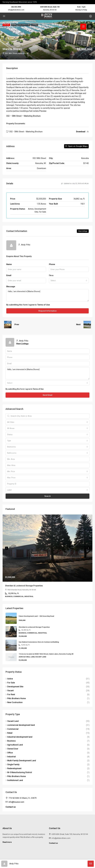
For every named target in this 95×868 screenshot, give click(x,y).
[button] (47, 40)
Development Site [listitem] (14, 687)
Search (48, 496)
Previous (7, 548)
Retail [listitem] (9, 733)
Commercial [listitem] (12, 729)
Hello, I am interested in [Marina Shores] (47, 295)
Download (82, 132)
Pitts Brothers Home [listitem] (16, 698)
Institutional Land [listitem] (14, 780)
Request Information (48, 311)
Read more (7, 842)
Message (11, 287)
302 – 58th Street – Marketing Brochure (23, 116)
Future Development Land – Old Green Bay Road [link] (36, 616)
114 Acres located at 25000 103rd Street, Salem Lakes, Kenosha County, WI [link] (46, 654)
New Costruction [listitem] (14, 702)
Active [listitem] (9, 679)
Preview (43, 111)
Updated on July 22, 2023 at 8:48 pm (75, 184)
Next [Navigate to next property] (78, 324)
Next (88, 548)
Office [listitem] (9, 753)
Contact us (11, 807)
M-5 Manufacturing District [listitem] (19, 772)
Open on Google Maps (76, 146)
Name (9, 264)
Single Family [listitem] (12, 765)
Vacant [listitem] (10, 691)
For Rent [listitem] (10, 695)
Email (9, 275)
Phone (52, 264)
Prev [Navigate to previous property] (17, 324)
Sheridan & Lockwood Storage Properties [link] (24, 586)
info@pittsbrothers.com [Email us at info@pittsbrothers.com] (61, 838)
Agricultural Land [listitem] (14, 745)
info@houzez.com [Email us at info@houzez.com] (16, 802)
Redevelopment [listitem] (13, 768)
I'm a (51, 275)
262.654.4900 (16, 7)
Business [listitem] (11, 741)
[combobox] (69, 281)
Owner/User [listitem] (12, 749)
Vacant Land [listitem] (12, 721)
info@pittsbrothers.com (16, 10)
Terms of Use (43, 305)
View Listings (83, 231)
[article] (47, 558)
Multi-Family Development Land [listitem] (21, 761)
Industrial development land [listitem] (19, 737)
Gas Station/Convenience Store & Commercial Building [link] (39, 642)
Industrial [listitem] (11, 757)
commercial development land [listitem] (20, 725)
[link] (47, 548)
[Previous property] (8, 325)
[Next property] (87, 325)
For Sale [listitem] (10, 683)
